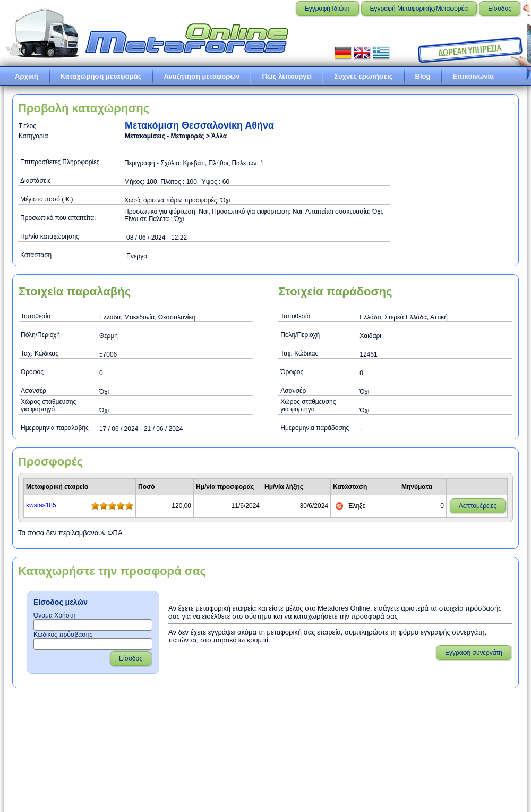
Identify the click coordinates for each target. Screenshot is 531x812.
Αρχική (27, 76)
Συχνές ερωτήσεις (363, 76)
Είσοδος (500, 9)
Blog (423, 76)
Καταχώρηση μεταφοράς (101, 76)
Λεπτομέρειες (478, 506)
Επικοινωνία (473, 76)
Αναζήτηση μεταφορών (202, 76)
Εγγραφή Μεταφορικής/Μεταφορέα (419, 9)
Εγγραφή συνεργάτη (474, 653)
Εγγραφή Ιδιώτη (327, 9)
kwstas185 (41, 505)
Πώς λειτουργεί (287, 76)
